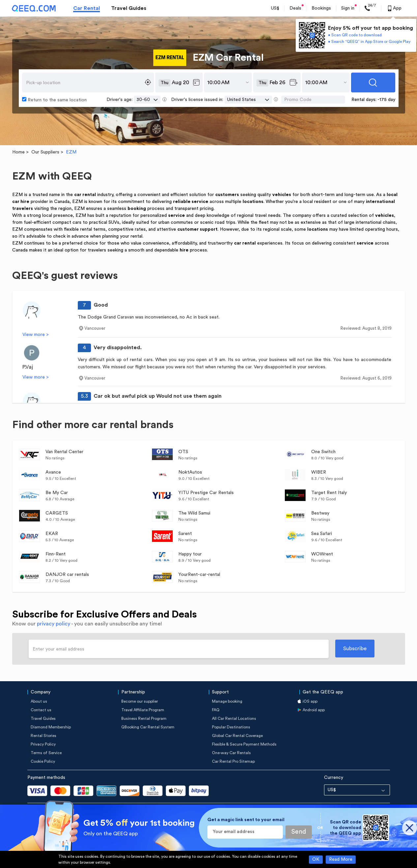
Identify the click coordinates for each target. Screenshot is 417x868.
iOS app (310, 701)
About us (39, 701)
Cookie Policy (43, 761)
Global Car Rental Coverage (237, 736)
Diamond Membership (51, 727)
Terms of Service (46, 753)
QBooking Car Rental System (148, 727)
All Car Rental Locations (234, 718)
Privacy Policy (43, 744)
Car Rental (87, 8)
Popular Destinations (231, 727)
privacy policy (54, 624)
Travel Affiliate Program (143, 710)
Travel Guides (129, 8)
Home (18, 152)
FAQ (216, 710)
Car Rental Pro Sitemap (233, 761)
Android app (314, 710)
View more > (36, 335)
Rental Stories (44, 736)
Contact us (41, 710)
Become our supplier (140, 701)
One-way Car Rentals (231, 753)
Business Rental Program (144, 718)
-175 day (386, 100)
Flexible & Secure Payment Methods (244, 744)
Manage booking (227, 701)
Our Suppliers (45, 152)
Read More (341, 859)
